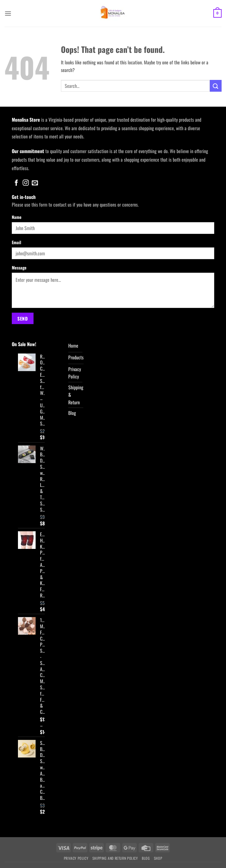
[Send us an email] (35, 183)
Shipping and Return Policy (115, 858)
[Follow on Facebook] (16, 183)
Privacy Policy (76, 858)
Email (16, 242)
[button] (8, 13)
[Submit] (216, 86)
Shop (158, 858)
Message (19, 268)
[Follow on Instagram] (26, 183)
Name (17, 217)
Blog (146, 858)
